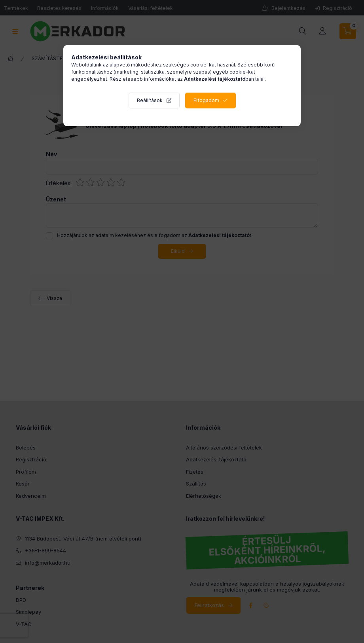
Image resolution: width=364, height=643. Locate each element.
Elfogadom (206, 100)
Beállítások (150, 100)
